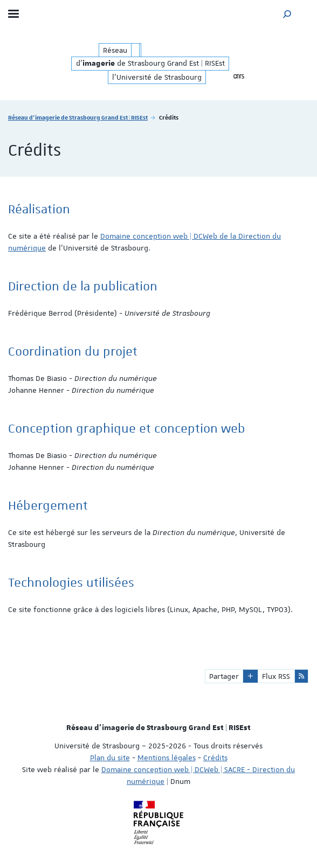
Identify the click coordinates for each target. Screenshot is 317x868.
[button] (287, 14)
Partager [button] (224, 676)
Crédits (215, 758)
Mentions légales (167, 758)
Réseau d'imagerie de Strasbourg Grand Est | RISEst (78, 117)
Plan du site (110, 758)
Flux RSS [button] (276, 676)
